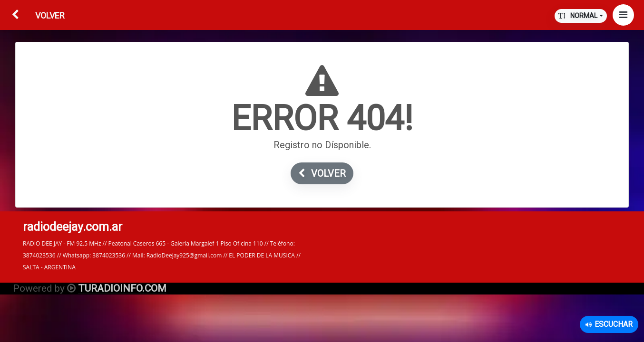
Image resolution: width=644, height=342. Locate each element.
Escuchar (609, 324)
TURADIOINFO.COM (122, 289)
